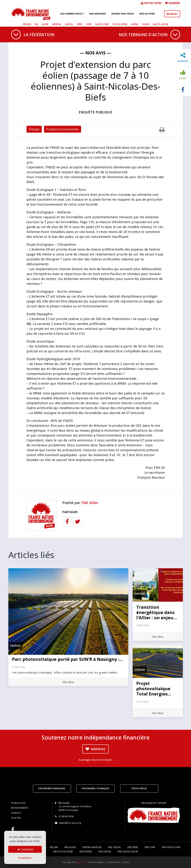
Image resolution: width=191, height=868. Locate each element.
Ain (36, 24)
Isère (80, 24)
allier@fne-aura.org (70, 823)
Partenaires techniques (95, 788)
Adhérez (95, 749)
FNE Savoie (105, 851)
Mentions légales (96, 862)
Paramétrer (25, 858)
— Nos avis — (95, 53)
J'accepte (25, 849)
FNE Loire (150, 847)
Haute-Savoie (161, 24)
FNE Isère (133, 847)
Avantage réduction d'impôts (96, 760)
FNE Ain (54, 847)
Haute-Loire (102, 24)
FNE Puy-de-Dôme (63, 851)
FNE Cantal (115, 847)
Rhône (135, 24)
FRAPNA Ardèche (92, 847)
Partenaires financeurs (52, 788)
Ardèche (57, 24)
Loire (89, 24)
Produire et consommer (63, 129)
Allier (45, 24)
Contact (16, 813)
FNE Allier (90, 503)
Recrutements (20, 808)
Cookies (126, 862)
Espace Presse (139, 788)
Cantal (69, 24)
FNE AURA (81, 862)
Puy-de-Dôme (120, 24)
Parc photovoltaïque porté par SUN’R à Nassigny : (67, 659)
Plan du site (18, 803)
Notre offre (151, 3)
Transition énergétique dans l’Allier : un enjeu (157, 612)
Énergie (34, 129)
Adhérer (174, 3)
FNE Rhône (86, 851)
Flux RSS (16, 818)
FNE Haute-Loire (171, 847)
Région (27, 24)
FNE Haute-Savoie (128, 851)
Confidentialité (113, 862)
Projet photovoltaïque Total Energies (154, 688)
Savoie (146, 24)
